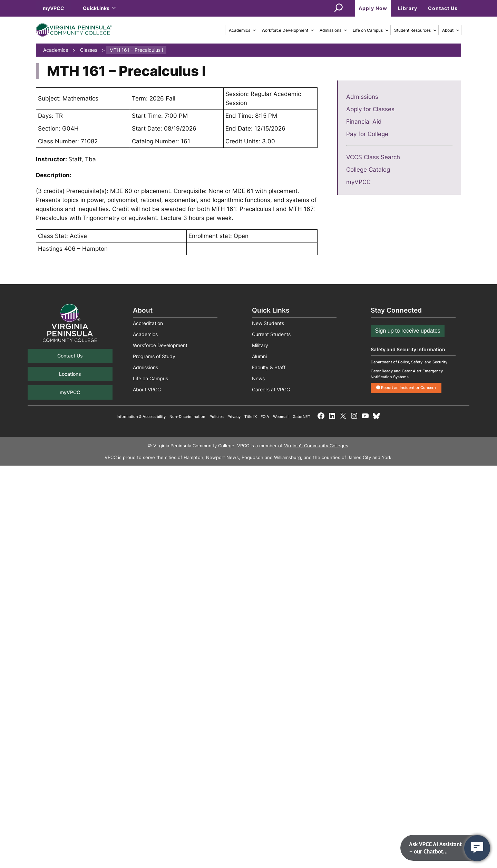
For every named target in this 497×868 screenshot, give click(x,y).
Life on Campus (371, 30)
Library (408, 8)
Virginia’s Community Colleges (316, 446)
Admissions (334, 30)
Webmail (281, 417)
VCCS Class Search (373, 157)
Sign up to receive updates (407, 331)
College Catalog (368, 170)
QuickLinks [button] (100, 8)
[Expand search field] (339, 8)
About (451, 30)
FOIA (265, 417)
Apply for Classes (370, 109)
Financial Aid (364, 122)
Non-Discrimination (187, 417)
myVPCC (53, 8)
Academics (243, 30)
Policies (217, 417)
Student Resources (416, 30)
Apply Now (373, 8)
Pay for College (367, 134)
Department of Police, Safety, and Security (409, 362)
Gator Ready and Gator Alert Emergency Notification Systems (407, 374)
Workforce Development (288, 30)
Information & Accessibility (141, 417)
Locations (70, 374)
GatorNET (301, 417)
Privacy (234, 417)
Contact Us (443, 8)
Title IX (251, 417)
